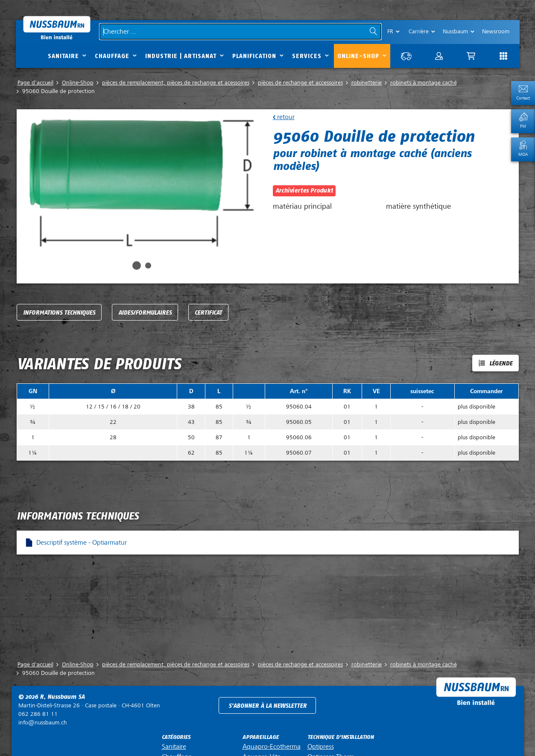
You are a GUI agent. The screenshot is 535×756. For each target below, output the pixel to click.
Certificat (208, 313)
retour (285, 117)
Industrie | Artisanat (181, 56)
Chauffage (112, 56)
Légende (501, 363)
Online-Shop (358, 56)
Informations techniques (59, 313)
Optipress (321, 747)
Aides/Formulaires (145, 313)
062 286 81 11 (38, 714)
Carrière (419, 31)
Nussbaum (455, 31)
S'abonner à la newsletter (267, 706)
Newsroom (496, 31)
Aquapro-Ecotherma (272, 747)
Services (307, 56)
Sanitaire (63, 56)
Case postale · (89, 705)
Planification (254, 56)
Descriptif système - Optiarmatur (82, 543)
